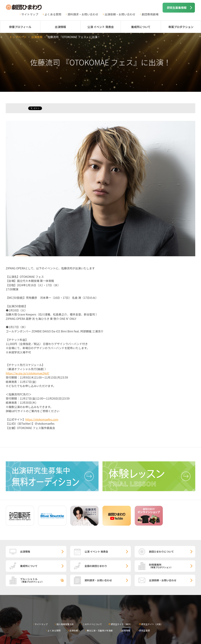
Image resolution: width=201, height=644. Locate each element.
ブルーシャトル (43, 580)
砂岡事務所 (172, 566)
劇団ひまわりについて (161, 552)
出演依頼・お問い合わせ (120, 14)
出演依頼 (74, 630)
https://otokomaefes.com (42, 419)
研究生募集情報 (177, 8)
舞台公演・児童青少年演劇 (100, 630)
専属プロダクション (181, 27)
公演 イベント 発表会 (101, 27)
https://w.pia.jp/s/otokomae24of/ (27, 373)
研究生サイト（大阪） (152, 624)
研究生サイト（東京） (121, 624)
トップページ (18, 37)
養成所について (141, 27)
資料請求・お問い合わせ (83, 14)
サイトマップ (30, 14)
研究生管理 (144, 630)
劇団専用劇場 (150, 14)
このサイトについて (92, 624)
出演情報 (60, 27)
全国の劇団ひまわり (96, 566)
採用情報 (126, 630)
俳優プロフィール (20, 27)
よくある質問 (53, 14)
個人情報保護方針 (65, 624)
